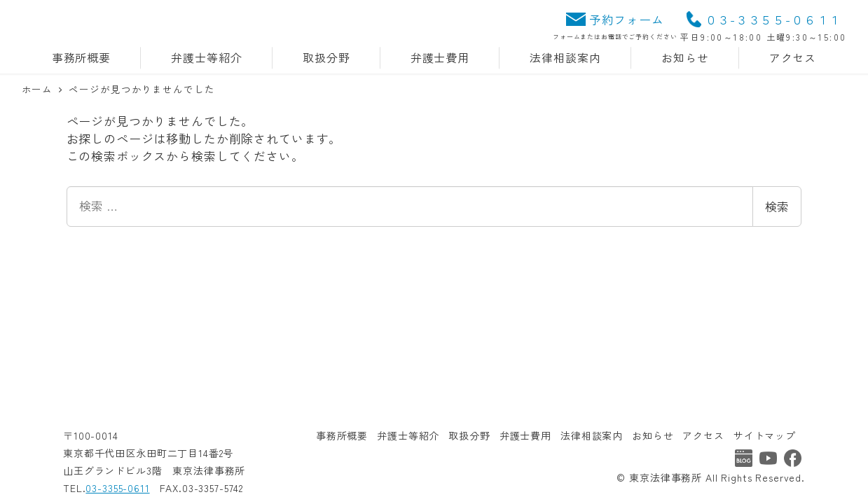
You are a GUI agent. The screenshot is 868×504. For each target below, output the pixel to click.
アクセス (703, 435)
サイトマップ (765, 435)
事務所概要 (342, 435)
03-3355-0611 (117, 488)
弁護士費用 (525, 435)
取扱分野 (469, 435)
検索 (777, 206)
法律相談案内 (592, 435)
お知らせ (653, 435)
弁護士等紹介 (408, 435)
